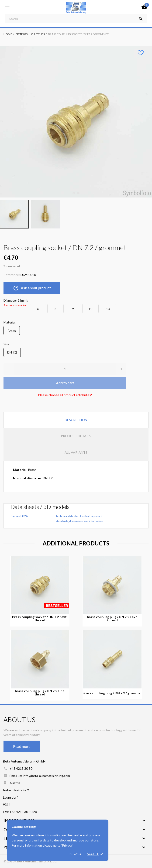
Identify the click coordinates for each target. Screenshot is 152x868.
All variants (76, 452)
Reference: (12, 275)
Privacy (75, 854)
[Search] (76, 19)
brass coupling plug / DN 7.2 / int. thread (40, 693)
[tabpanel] (76, 122)
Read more (22, 746)
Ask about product (32, 288)
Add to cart (65, 383)
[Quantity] (65, 369)
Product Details (76, 436)
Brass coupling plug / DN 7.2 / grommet (112, 693)
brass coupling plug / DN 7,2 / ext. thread (112, 619)
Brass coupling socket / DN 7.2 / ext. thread (40, 619)
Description (76, 420)
